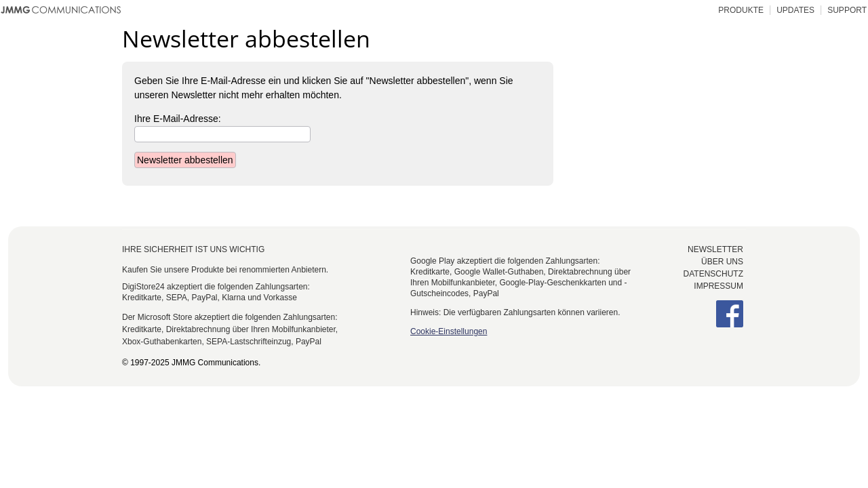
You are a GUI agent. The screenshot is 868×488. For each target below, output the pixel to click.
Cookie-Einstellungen (449, 331)
